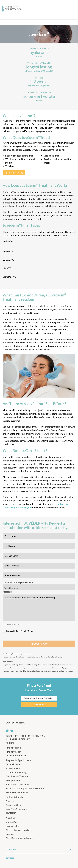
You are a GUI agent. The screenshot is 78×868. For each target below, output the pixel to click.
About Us (11, 818)
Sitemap (10, 834)
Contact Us (11, 822)
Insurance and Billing (16, 772)
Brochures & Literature (17, 784)
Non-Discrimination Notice (19, 838)
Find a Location (13, 748)
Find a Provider (13, 752)
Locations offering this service (18, 582)
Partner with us (13, 805)
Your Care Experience (16, 809)
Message (7, 592)
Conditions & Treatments (18, 776)
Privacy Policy (13, 826)
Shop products (13, 780)
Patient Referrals (14, 797)
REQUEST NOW (14, 173)
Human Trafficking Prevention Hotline (25, 788)
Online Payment (14, 764)
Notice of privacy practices (19, 830)
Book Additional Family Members (21, 631)
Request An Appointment (18, 760)
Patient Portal (13, 768)
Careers (10, 801)
